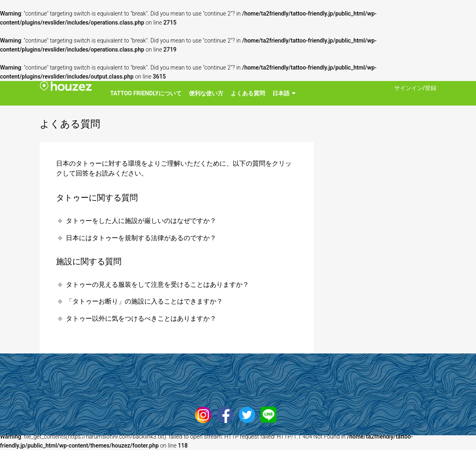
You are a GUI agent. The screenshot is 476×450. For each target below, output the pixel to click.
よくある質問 (248, 93)
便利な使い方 (206, 93)
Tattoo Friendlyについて (146, 93)
